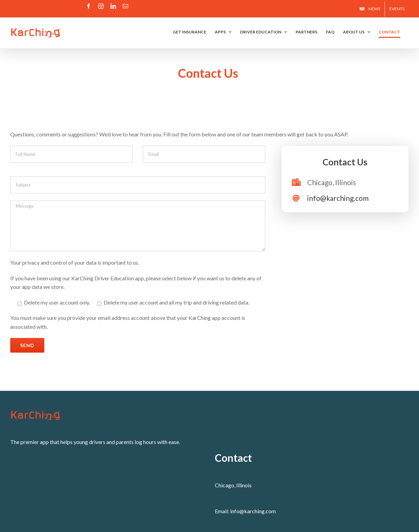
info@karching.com (338, 198)
